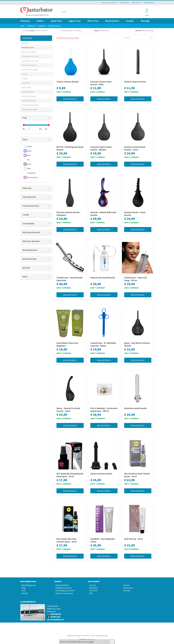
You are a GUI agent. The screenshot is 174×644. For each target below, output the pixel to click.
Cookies (126, 585)
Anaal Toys (56, 21)
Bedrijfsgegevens (29, 585)
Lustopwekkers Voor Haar (30, 61)
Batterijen (25, 43)
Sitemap (127, 591)
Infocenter (94, 591)
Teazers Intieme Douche (68, 82)
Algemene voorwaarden (74, 636)
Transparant (31, 173)
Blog (23, 588)
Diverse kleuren (33, 177)
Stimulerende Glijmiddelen (30, 105)
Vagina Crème (26, 87)
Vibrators (25, 21)
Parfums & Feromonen (29, 65)
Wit (28, 160)
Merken (25, 593)
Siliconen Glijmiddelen (29, 96)
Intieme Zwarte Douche (135, 82)
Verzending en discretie (65, 591)
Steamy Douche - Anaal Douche (135, 214)
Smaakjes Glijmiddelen (29, 101)
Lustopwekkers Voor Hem (30, 56)
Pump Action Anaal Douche (103, 278)
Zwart (29, 164)
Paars (29, 155)
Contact (92, 585)
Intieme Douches (28, 48)
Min (24, 129)
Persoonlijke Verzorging (30, 70)
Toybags (24, 78)
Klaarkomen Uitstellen (29, 52)
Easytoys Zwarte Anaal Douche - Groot (135, 148)
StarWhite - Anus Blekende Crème (103, 540)
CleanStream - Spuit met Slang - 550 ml (135, 279)
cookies (91, 642)
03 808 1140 (54, 617)
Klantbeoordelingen (102, 636)
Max (41, 129)
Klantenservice (124, 3)
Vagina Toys (75, 21)
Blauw (29, 151)
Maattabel (93, 588)
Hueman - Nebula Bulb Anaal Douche (103, 214)
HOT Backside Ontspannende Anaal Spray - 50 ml (70, 475)
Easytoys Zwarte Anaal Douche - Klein (101, 83)
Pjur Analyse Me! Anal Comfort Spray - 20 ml (67, 540)
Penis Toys (93, 21)
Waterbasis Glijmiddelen (29, 109)
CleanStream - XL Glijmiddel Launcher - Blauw (103, 344)
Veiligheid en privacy (64, 588)
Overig (29, 146)
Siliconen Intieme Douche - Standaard (69, 214)
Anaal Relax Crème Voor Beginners (67, 344)
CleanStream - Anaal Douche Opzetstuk (69, 279)
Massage (145, 21)
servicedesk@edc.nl (56, 620)
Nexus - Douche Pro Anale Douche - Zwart (68, 410)
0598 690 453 (54, 614)
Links (24, 591)
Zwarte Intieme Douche (101, 474)
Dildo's (40, 21)
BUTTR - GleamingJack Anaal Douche (70, 148)
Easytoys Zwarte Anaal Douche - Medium (101, 148)
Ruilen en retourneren (64, 593)
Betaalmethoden (62, 585)
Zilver (29, 169)
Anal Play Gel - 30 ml (133, 539)
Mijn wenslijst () (148, 3)
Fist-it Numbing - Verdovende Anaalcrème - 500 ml (104, 410)
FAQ (91, 593)
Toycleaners (26, 83)
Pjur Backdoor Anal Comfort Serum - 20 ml (137, 475)
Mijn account (136, 3)
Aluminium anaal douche (135, 408)
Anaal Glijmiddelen (28, 92)
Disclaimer (86, 636)
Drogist (130, 21)
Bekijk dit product (70, 99)
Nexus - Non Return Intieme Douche (137, 344)
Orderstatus (128, 588)
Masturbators (112, 21)
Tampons (25, 74)
